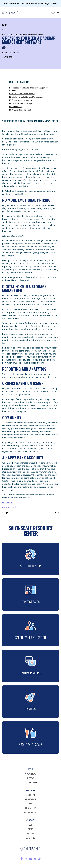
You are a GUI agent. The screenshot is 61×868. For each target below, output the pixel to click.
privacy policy (30, 808)
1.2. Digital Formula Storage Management (26, 97)
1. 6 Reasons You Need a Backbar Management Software (29, 89)
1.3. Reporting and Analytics (20, 100)
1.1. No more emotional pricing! (22, 94)
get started (30, 838)
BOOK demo (30, 833)
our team (31, 778)
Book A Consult (9, 507)
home (4, 25)
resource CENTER (31, 795)
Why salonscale (31, 774)
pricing (30, 829)
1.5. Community (15, 107)
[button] (58, 12)
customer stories (30, 783)
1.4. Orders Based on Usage (20, 103)
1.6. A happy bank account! (20, 110)
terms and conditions (30, 812)
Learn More (8, 502)
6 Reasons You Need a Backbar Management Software (24, 35)
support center (31, 799)
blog (30, 804)
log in (30, 825)
